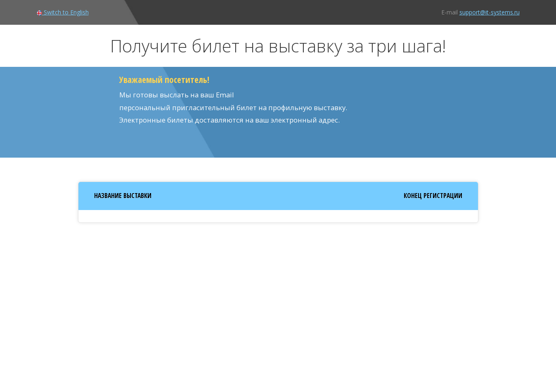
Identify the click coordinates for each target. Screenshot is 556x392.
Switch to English (63, 12)
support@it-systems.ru (490, 12)
